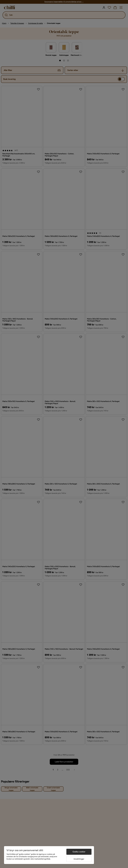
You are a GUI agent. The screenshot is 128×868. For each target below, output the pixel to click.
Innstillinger (79, 859)
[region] (49, 855)
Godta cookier (79, 852)
